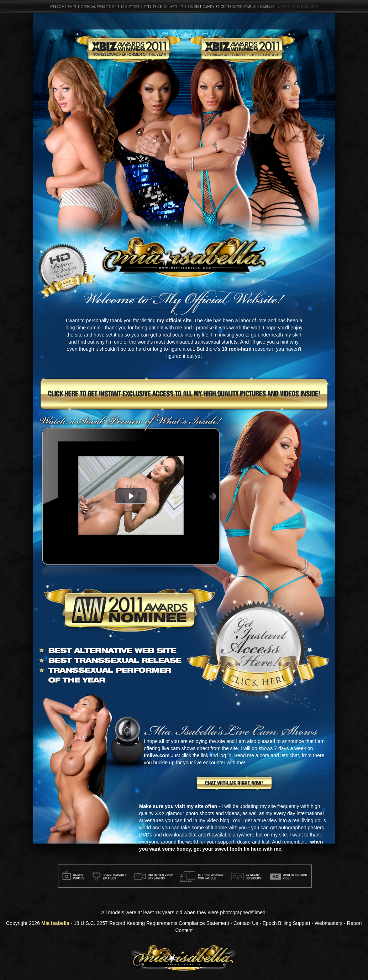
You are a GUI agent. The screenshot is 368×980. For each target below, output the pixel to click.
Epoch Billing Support (286, 923)
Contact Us (246, 923)
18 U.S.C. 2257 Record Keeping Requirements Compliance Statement (151, 923)
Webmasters (328, 923)
